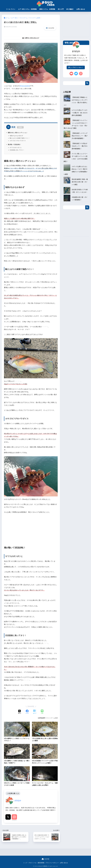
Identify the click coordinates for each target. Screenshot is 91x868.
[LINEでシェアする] (42, 712)
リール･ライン (11, 9)
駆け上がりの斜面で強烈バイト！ (20, 138)
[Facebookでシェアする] (27, 712)
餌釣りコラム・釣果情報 (47, 9)
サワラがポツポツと (16, 148)
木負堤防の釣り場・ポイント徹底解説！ (80, 198)
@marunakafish (25, 86)
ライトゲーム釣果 (52, 718)
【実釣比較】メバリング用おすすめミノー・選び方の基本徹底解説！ (76, 135)
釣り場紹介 (70, 9)
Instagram (14, 820)
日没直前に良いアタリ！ (17, 150)
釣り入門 (61, 9)
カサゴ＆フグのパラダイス (18, 141)
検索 (87, 83)
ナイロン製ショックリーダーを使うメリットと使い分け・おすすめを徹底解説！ (76, 156)
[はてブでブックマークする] (35, 712)
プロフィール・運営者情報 (36, 863)
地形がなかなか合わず (16, 136)
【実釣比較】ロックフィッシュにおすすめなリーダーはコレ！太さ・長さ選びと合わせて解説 (76, 123)
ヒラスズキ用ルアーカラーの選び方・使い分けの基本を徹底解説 (76, 111)
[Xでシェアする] (20, 712)
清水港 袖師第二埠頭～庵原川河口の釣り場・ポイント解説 (76, 178)
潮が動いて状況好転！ (15, 144)
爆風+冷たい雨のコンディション (18, 133)
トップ (25, 863)
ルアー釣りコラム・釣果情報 (27, 9)
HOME (45, 859)
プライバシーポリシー (52, 863)
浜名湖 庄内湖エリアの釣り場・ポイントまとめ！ (75, 188)
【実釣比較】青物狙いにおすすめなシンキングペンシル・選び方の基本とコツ (76, 100)
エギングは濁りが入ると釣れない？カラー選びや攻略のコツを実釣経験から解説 (76, 167)
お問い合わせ (81, 9)
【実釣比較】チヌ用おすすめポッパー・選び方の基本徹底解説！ (76, 146)
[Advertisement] (31, 528)
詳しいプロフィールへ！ (76, 68)
